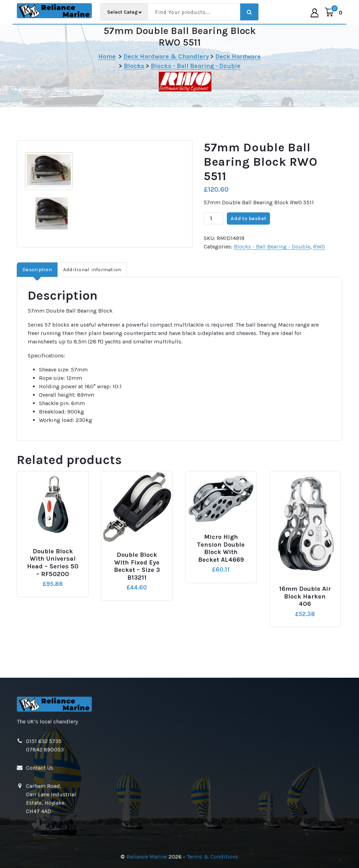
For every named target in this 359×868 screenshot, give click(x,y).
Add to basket (248, 218)
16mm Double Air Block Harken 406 (305, 596)
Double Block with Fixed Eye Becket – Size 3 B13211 (137, 566)
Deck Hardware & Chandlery (166, 56)
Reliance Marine (147, 857)
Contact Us (40, 860)
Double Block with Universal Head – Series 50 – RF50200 (53, 563)
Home (107, 56)
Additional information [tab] (92, 270)
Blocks (134, 66)
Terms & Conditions (213, 857)
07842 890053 (45, 842)
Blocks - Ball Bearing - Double (196, 66)
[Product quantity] (214, 218)
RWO (319, 247)
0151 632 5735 (44, 833)
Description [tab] (37, 270)
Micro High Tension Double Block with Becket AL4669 (221, 548)
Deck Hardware (238, 56)
